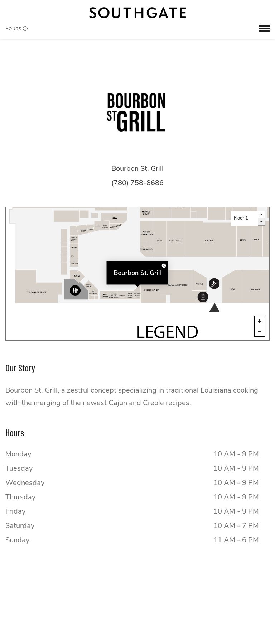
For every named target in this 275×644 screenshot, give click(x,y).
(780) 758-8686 (137, 183)
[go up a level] (261, 215)
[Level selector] (244, 218)
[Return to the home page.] (137, 13)
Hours (16, 29)
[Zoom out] (260, 331)
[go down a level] (261, 222)
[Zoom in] (260, 321)
